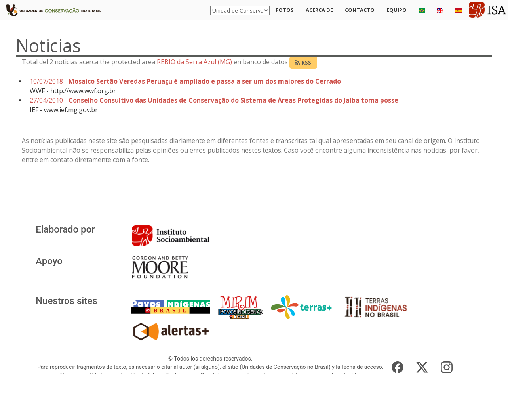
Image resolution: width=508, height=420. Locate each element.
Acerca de (319, 10)
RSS (303, 62)
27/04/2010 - (214, 100)
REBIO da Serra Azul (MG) (194, 62)
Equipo (397, 10)
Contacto (360, 10)
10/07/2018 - (185, 81)
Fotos (285, 10)
